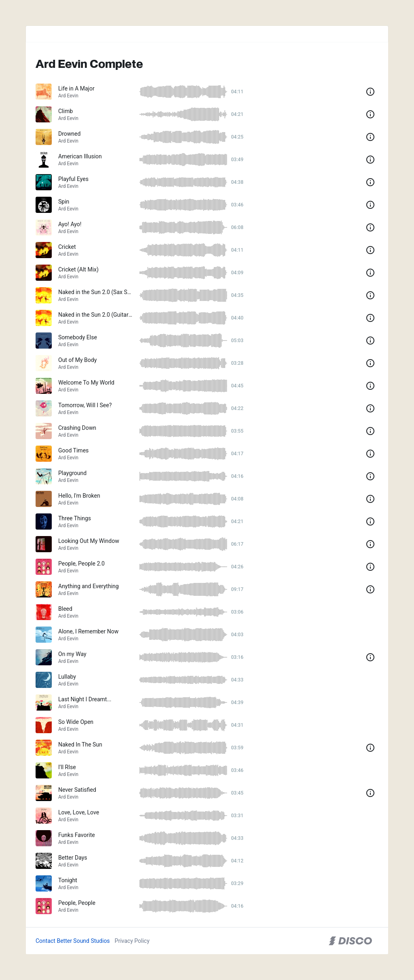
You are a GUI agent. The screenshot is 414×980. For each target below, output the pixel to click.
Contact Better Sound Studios (73, 941)
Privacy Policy (132, 941)
